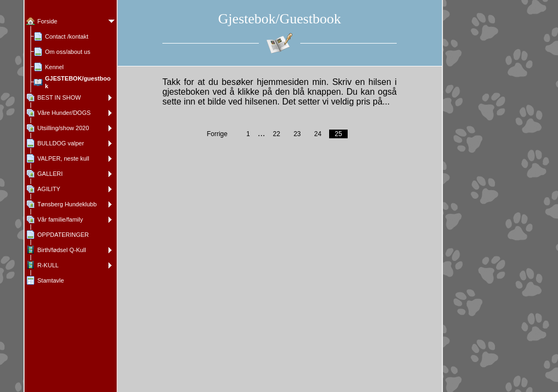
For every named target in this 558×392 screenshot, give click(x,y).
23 (297, 134)
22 (277, 134)
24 (317, 134)
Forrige (217, 134)
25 (338, 134)
